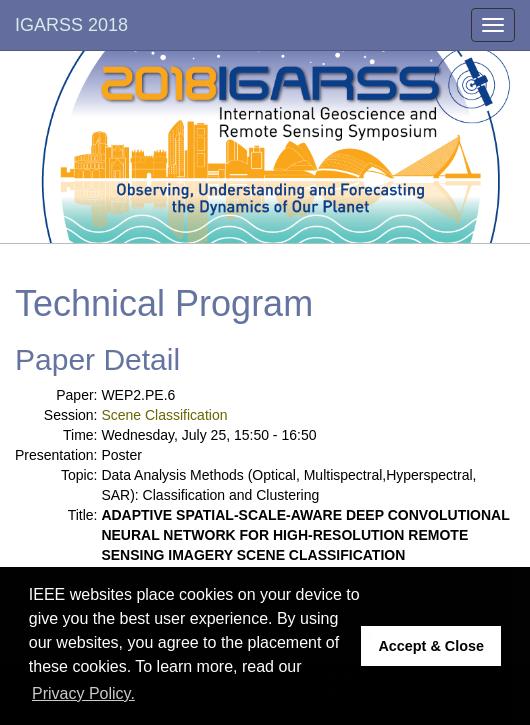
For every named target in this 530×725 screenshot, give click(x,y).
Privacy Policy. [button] (83, 693)
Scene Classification (164, 415)
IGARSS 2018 (71, 25)
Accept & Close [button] (431, 646)
